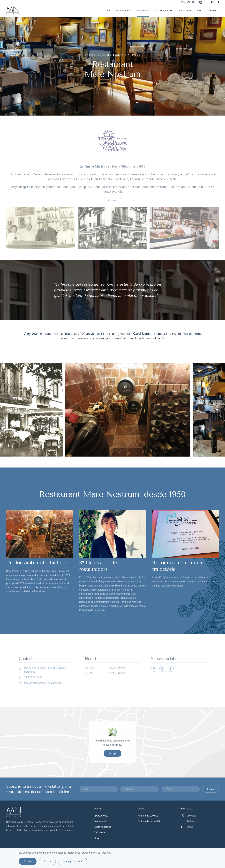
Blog (200, 10)
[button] (8, 410)
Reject (47, 861)
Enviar (210, 789)
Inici (107, 10)
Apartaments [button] (123, 10)
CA (183, 2)
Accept (112, 753)
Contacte (214, 10)
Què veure (185, 10)
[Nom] (99, 789)
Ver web (112, 200)
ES (193, 2)
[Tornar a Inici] (13, 10)
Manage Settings (73, 861)
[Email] (181, 789)
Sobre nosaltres (164, 10)
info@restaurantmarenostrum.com (43, 683)
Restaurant (143, 10)
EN (188, 2)
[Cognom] (139, 789)
